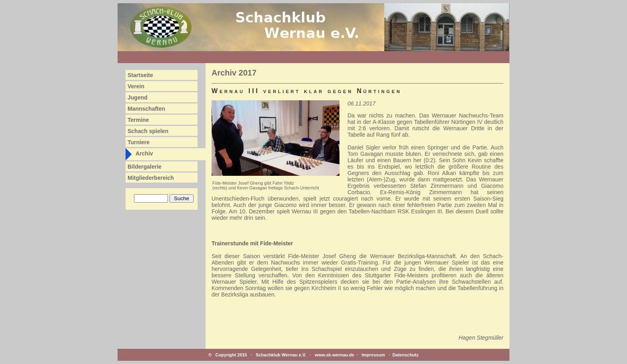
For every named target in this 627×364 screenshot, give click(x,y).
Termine (138, 120)
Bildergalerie (145, 167)
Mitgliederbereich (151, 178)
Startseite (140, 75)
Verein (136, 86)
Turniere (139, 142)
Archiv (144, 153)
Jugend (138, 97)
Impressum (373, 355)
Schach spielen (148, 131)
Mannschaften (146, 109)
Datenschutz (405, 355)
